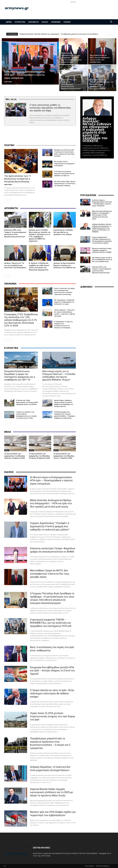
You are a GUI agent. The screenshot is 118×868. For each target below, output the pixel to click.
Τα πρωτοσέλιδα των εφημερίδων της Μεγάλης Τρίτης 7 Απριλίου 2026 (64, 456)
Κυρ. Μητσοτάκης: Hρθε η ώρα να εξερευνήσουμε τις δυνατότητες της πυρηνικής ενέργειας (65, 184)
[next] (110, 34)
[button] (111, 22)
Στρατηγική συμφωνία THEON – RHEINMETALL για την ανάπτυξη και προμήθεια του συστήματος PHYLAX (51, 623)
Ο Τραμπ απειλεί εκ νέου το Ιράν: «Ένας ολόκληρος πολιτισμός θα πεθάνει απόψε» (52, 693)
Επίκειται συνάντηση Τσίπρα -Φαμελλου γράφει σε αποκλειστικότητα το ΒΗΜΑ (102, 250)
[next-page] (9, 200)
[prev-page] (6, 200)
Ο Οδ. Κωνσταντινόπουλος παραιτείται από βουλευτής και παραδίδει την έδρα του (64, 174)
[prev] (107, 34)
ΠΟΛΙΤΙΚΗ (8, 172)
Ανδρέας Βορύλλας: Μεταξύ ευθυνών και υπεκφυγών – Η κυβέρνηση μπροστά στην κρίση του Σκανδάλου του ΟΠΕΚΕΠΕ (97, 130)
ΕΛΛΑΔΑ (45, 22)
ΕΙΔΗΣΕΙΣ (67, 22)
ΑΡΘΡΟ (83, 229)
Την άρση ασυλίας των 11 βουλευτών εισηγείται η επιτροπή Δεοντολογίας (18, 179)
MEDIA (7, 450)
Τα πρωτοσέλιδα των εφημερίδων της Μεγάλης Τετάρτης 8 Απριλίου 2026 (39, 456)
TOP (6, 68)
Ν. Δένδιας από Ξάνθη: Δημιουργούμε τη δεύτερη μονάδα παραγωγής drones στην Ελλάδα (27, 402)
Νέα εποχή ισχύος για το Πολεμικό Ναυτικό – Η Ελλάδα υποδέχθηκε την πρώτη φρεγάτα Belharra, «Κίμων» (59, 375)
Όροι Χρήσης (89, 866)
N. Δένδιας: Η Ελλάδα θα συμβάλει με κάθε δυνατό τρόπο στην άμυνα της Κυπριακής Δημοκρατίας (39, 267)
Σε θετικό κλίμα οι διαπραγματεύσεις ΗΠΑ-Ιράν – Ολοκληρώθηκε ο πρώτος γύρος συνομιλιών (51, 480)
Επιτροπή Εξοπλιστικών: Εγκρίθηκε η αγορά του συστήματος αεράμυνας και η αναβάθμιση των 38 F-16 (20, 375)
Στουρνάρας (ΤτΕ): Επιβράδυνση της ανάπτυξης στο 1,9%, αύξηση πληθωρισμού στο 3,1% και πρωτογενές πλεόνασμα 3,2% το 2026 (21, 320)
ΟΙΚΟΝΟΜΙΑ (56, 22)
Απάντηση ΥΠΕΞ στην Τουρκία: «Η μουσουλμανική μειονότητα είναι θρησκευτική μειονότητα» (15, 233)
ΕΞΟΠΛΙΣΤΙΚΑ (20, 22)
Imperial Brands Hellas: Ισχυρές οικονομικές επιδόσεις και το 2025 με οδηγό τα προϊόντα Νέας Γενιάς (51, 792)
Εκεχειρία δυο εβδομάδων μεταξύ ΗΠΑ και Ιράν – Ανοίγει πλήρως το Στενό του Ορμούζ (52, 671)
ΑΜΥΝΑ (9, 22)
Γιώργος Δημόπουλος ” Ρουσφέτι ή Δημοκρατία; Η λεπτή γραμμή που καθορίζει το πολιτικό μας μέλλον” (50, 526)
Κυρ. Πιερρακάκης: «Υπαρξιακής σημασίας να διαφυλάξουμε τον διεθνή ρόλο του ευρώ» (64, 302)
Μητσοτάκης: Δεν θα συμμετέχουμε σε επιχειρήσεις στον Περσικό (64, 164)
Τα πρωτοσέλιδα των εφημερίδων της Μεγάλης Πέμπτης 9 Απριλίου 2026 (15, 456)
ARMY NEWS (8, 185)
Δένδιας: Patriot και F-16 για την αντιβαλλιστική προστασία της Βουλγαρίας (15, 265)
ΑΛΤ (7, 115)
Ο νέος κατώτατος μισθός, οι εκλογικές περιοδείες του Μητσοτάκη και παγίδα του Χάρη (50, 108)
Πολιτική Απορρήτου (103, 866)
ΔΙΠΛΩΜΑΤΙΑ (33, 22)
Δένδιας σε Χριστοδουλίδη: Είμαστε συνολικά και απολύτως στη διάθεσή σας (65, 265)
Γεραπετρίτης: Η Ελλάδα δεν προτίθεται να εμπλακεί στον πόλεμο (63, 232)
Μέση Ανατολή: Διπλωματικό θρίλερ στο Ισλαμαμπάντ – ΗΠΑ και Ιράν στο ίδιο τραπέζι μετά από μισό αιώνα (51, 503)
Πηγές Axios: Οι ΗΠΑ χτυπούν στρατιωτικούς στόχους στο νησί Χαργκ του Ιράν (53, 716)
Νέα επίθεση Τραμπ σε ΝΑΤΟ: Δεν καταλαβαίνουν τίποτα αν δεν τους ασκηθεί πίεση (50, 574)
